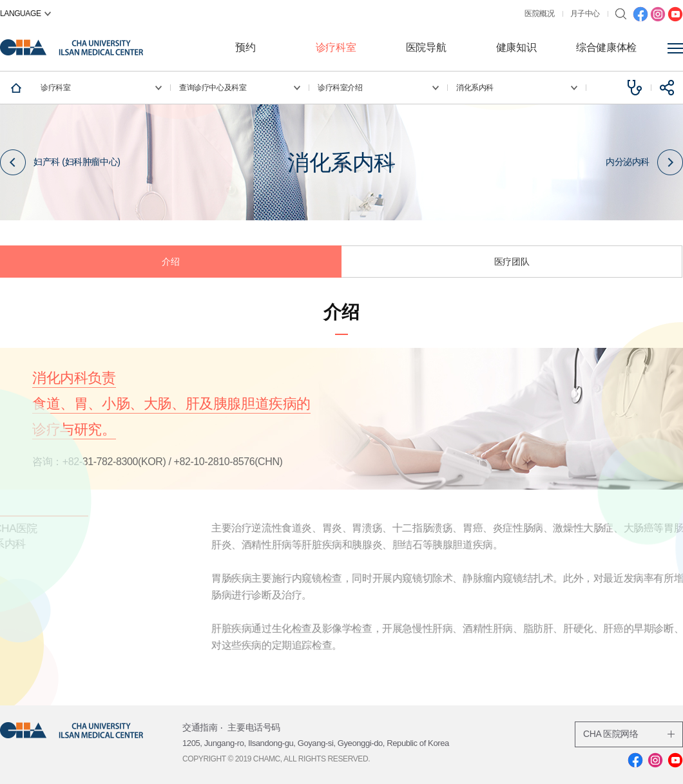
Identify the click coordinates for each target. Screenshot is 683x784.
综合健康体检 (606, 47)
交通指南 (200, 727)
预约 (245, 47)
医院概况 (539, 14)
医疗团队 (512, 262)
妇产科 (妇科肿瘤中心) (60, 161)
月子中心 (585, 14)
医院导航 (426, 47)
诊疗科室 (336, 47)
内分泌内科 (644, 161)
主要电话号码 (254, 727)
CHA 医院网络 (629, 734)
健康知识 (516, 47)
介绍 (170, 262)
